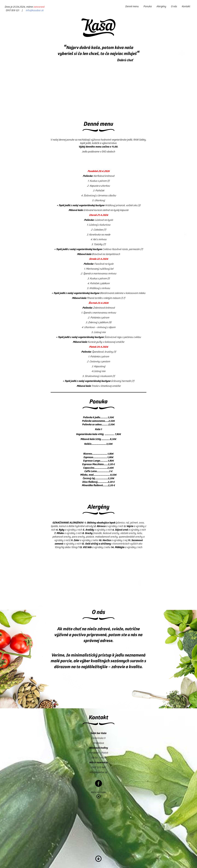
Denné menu (132, 7)
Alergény (161, 7)
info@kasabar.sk (35, 11)
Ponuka (148, 7)
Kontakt (186, 7)
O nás (174, 7)
